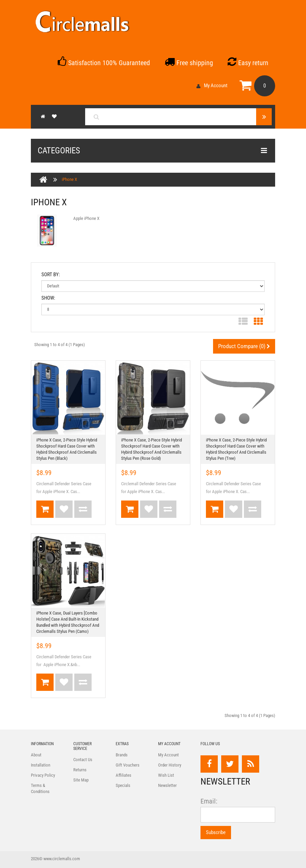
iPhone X (69, 179)
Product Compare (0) (244, 346)
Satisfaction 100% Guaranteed (104, 63)
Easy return (248, 63)
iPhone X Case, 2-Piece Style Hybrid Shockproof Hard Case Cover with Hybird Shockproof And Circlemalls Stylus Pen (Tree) (236, 449)
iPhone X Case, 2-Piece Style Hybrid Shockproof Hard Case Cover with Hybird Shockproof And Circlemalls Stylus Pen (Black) (67, 449)
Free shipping (189, 63)
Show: (48, 298)
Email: (209, 801)
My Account (212, 86)
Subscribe (216, 832)
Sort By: (51, 275)
